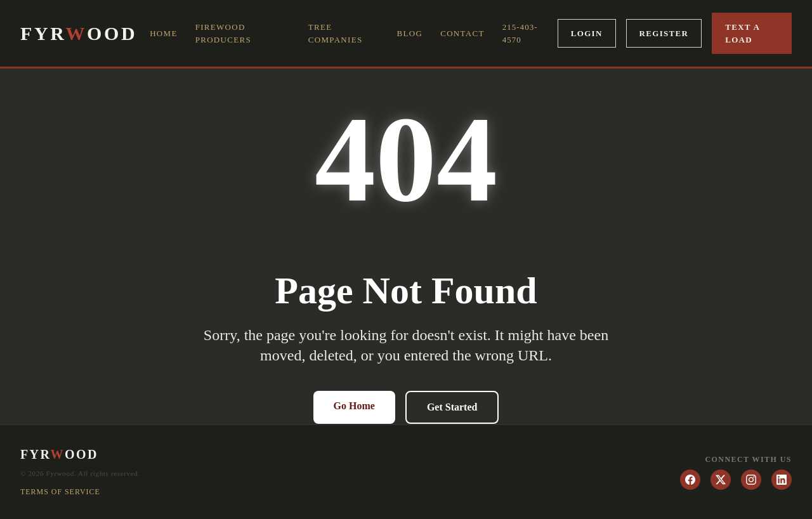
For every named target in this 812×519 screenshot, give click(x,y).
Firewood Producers (223, 33)
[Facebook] (690, 480)
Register (664, 33)
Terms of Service (60, 492)
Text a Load (743, 33)
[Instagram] (751, 480)
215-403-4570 (520, 33)
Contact (462, 33)
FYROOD (79, 34)
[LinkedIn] (782, 480)
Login (587, 33)
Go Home (354, 406)
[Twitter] (721, 480)
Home (163, 33)
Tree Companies (336, 33)
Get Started (452, 407)
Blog (410, 33)
